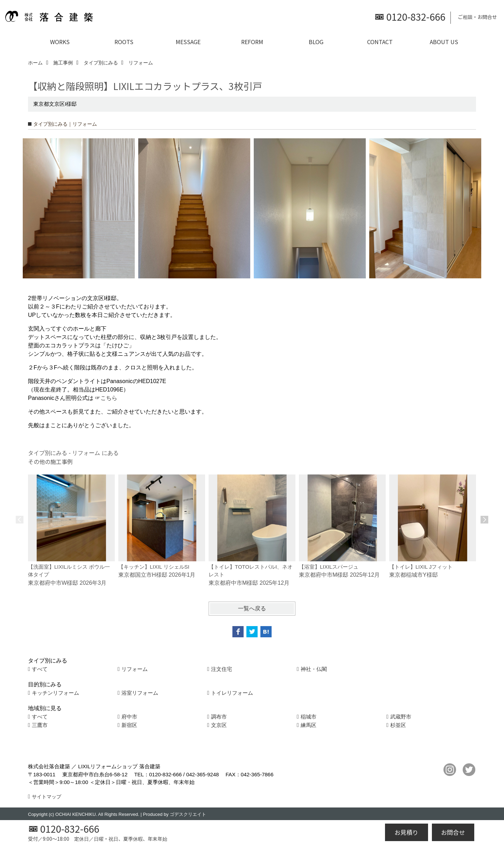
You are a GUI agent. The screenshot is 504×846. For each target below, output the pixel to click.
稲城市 (309, 717)
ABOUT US (444, 42)
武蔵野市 (401, 717)
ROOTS (124, 42)
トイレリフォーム (232, 693)
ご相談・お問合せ (477, 17)
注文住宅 (222, 669)
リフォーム (135, 669)
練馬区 (309, 725)
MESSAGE (188, 42)
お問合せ (453, 832)
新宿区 (129, 725)
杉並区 (398, 725)
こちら (109, 398)
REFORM (252, 42)
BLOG (316, 42)
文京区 (219, 725)
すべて (40, 669)
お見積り (406, 832)
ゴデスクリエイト (188, 814)
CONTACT (380, 42)
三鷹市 (40, 725)
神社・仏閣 (314, 669)
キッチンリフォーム (55, 693)
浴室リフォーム (140, 693)
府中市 (129, 717)
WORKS (60, 42)
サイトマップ (47, 797)
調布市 (219, 717)
